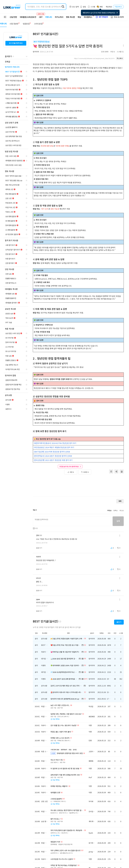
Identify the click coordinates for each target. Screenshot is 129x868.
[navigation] (16, 62)
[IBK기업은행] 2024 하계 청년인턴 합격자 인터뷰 (52, 452)
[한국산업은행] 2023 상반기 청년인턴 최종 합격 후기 (53, 460)
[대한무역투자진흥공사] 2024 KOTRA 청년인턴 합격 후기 (55, 443)
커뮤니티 (49, 17)
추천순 (109, 511)
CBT (41, 16)
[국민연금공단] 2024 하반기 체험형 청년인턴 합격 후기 (54, 447)
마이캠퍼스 (88, 17)
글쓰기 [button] (119, 622)
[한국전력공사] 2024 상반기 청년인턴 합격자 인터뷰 (53, 456)
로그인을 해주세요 (16, 43)
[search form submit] (63, 7)
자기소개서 (59, 17)
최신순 (122, 511)
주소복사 (120, 58)
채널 (79, 17)
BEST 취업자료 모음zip (42, 42)
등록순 (116, 511)
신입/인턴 (13, 17)
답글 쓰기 (39, 548)
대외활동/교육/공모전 (28, 17)
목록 (120, 501)
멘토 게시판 (70, 17)
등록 (118, 521)
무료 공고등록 (117, 17)
